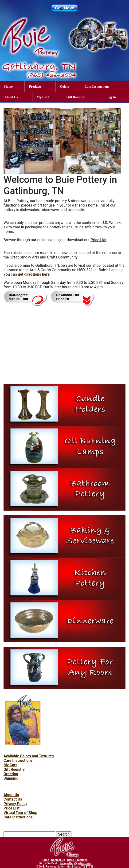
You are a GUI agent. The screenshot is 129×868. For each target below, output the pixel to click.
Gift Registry (76, 97)
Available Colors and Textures (29, 756)
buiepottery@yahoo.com (76, 863)
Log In (111, 97)
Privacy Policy (15, 804)
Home (8, 87)
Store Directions (77, 860)
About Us (11, 97)
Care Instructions (97, 87)
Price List (98, 240)
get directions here (34, 274)
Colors (65, 87)
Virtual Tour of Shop (20, 813)
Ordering (11, 774)
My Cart (43, 97)
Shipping (11, 778)
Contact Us (13, 799)
